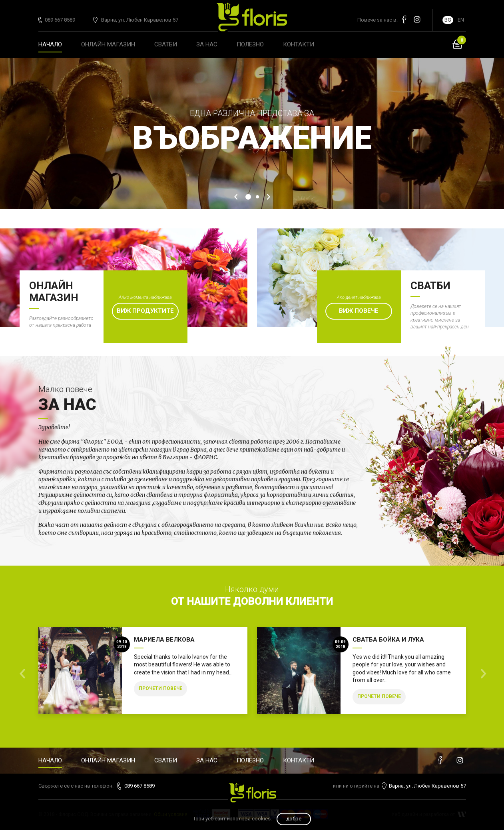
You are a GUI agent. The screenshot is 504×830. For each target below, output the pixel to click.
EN (461, 20)
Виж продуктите (145, 311)
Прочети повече (160, 688)
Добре (294, 819)
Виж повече (359, 311)
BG (448, 20)
